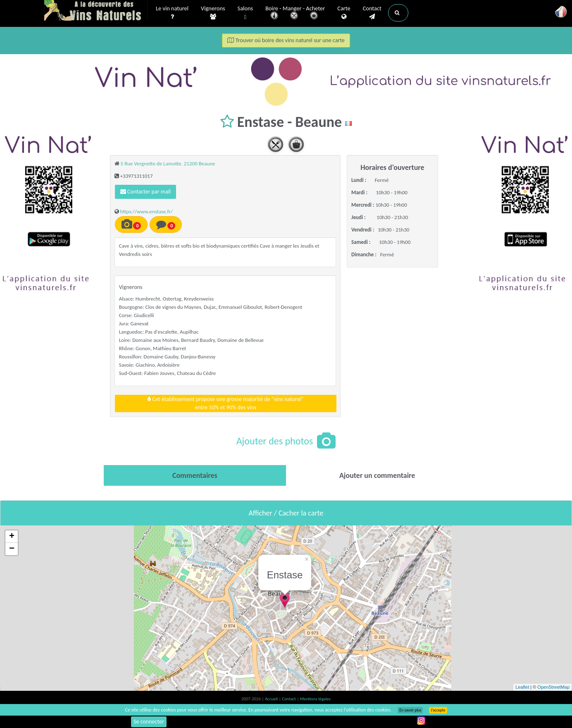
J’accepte (438, 710)
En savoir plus (410, 710)
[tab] (195, 475)
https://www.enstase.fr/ (147, 211)
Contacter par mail (145, 192)
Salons (245, 13)
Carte (344, 13)
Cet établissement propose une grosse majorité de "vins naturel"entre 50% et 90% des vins (225, 403)
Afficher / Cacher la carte (286, 513)
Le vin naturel (172, 13)
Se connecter (149, 722)
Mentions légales (315, 699)
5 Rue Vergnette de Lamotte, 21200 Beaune (168, 164)
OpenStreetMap (553, 687)
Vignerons (213, 13)
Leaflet (522, 687)
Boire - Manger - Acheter (295, 13)
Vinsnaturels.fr (96, 11)
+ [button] (12, 537)
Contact (372, 13)
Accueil (272, 699)
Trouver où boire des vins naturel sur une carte (286, 40)
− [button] (12, 549)
